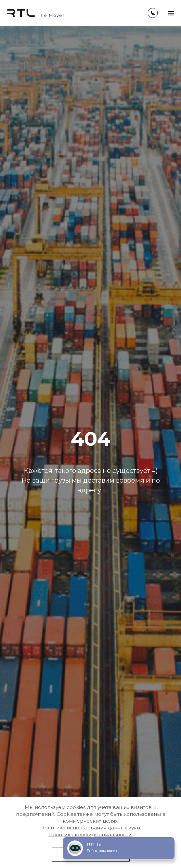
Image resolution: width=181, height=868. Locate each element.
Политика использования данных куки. (91, 828)
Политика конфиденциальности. (90, 834)
